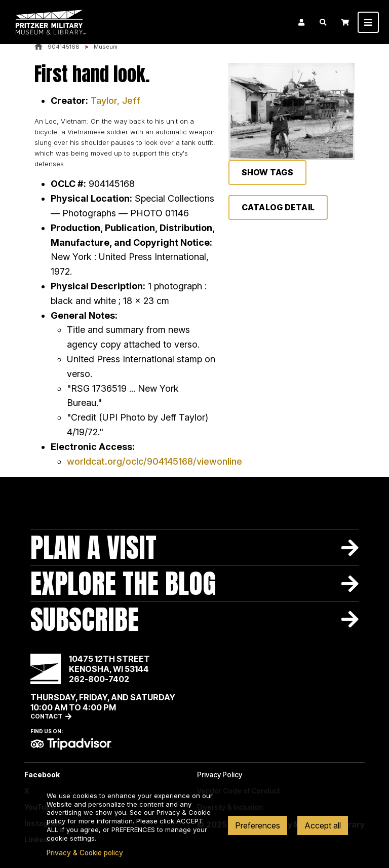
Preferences (258, 825)
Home (38, 47)
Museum (106, 47)
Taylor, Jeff (115, 101)
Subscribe (85, 619)
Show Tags (267, 172)
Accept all (323, 825)
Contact (46, 716)
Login (301, 22)
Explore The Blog (123, 583)
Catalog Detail (278, 207)
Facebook (42, 775)
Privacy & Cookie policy (85, 853)
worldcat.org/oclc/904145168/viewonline (154, 461)
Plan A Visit (93, 548)
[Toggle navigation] (368, 22)
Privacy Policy (220, 775)
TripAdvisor (71, 744)
